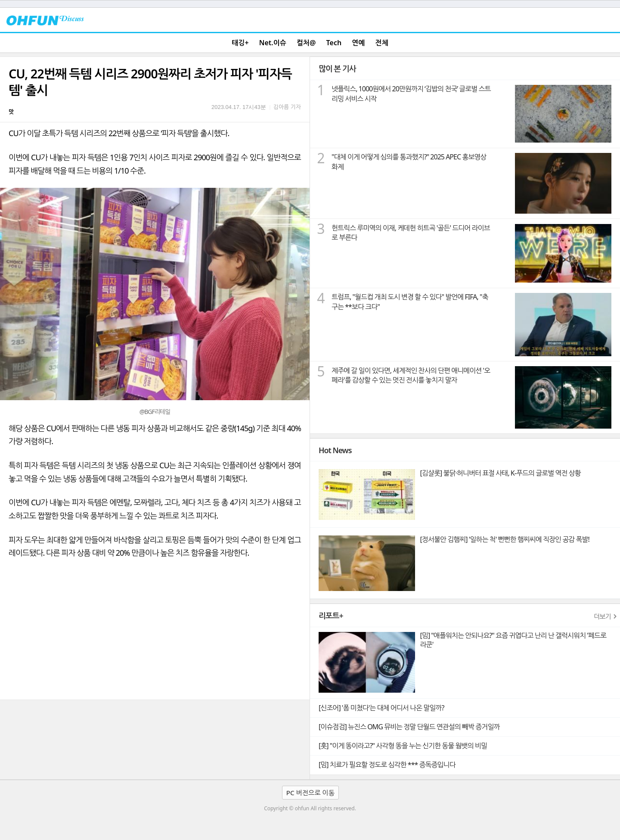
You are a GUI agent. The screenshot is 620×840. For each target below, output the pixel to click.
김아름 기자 (287, 107)
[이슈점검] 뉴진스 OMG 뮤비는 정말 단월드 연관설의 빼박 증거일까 (409, 727)
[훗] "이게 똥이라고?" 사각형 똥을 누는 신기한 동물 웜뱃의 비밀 (403, 746)
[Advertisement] (155, 635)
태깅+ (240, 43)
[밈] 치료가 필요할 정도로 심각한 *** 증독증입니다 (387, 765)
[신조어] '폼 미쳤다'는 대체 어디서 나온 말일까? (381, 708)
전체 (382, 43)
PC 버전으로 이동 (310, 793)
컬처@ (306, 43)
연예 (358, 43)
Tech (334, 43)
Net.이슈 (273, 43)
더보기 (602, 616)
